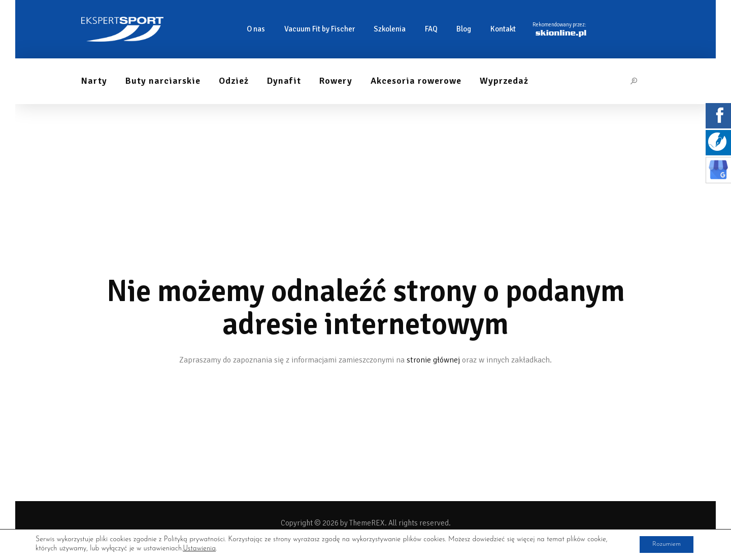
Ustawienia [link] (199, 549)
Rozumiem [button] (663, 544)
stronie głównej (433, 360)
